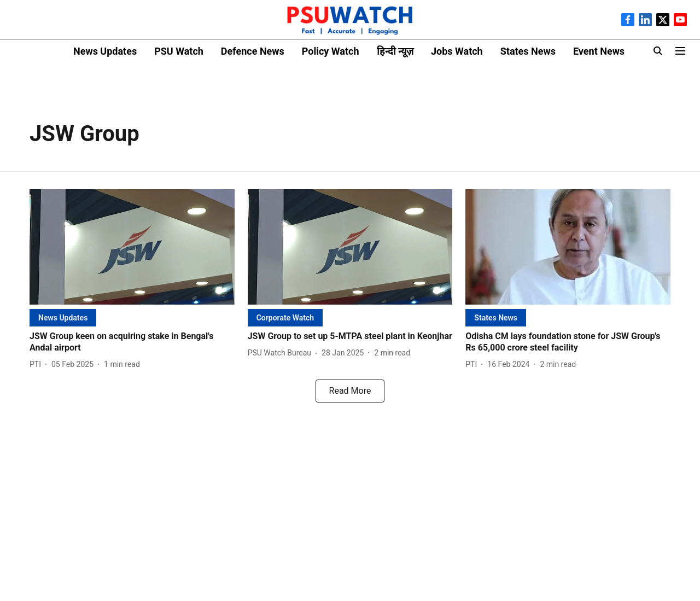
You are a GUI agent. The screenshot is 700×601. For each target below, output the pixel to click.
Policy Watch (331, 51)
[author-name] (37, 364)
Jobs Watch (457, 51)
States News (528, 51)
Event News (599, 51)
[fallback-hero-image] (132, 247)
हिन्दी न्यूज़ (395, 51)
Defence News (253, 51)
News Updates (105, 51)
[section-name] (63, 317)
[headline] (132, 342)
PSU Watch (179, 51)
